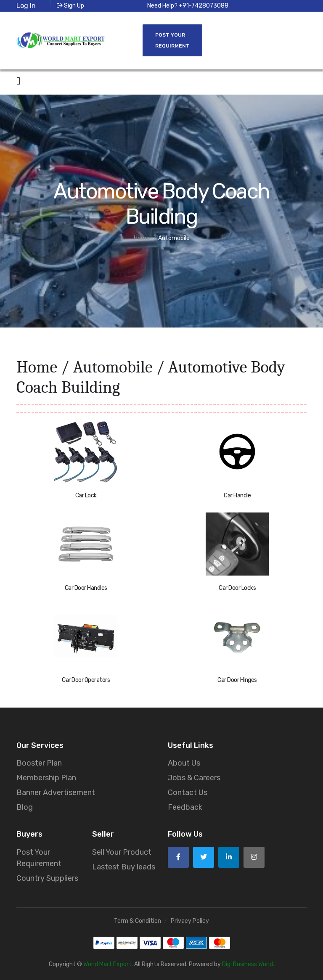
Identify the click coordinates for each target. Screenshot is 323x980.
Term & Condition (138, 921)
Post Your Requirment (172, 40)
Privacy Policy (190, 921)
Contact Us (188, 792)
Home (37, 367)
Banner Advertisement (56, 792)
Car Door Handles (86, 588)
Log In (26, 6)
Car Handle (237, 495)
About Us (184, 763)
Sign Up (70, 6)
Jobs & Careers (194, 778)
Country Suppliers (47, 878)
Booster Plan (39, 763)
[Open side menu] (18, 81)
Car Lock (86, 495)
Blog (25, 807)
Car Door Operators (86, 680)
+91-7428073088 (204, 6)
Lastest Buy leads (124, 867)
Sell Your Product (122, 852)
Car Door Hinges (237, 680)
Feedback (185, 807)
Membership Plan (46, 778)
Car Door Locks (237, 588)
